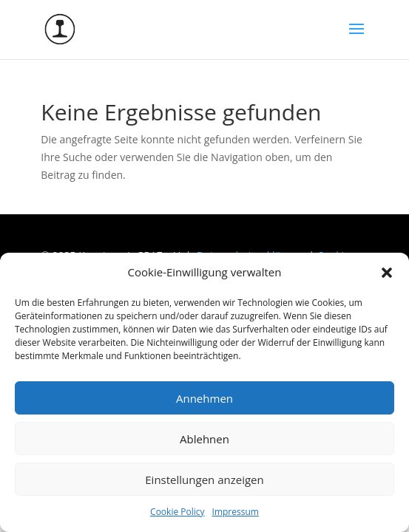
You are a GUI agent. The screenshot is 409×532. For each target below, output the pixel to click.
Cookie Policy (177, 512)
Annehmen (204, 398)
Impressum (236, 512)
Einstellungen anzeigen (204, 480)
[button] (387, 273)
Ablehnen (204, 439)
